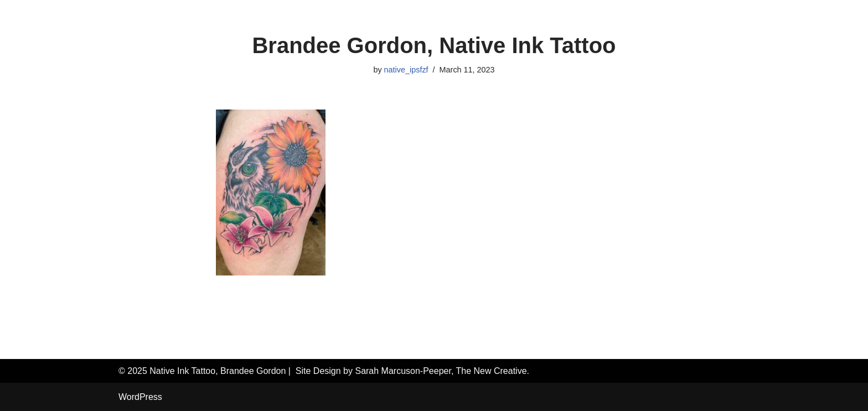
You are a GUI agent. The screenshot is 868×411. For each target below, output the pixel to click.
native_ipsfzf (406, 70)
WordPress (140, 397)
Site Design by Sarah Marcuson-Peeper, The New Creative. (412, 371)
